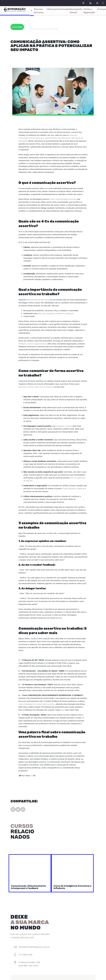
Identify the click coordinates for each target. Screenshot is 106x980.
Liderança (51, 9)
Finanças (102, 9)
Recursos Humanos (39, 11)
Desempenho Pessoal (76, 11)
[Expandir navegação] (103, 3)
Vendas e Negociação (89, 11)
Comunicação (63, 9)
